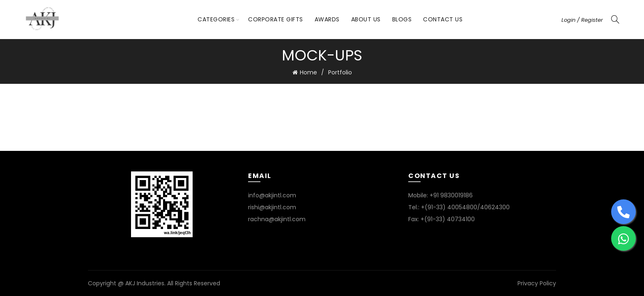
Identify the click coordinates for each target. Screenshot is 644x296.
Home (308, 72)
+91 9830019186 (451, 195)
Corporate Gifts (276, 19)
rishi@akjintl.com (272, 207)
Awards (327, 19)
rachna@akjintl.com (277, 219)
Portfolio (340, 72)
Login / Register (582, 20)
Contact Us (443, 19)
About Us (366, 19)
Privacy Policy (537, 283)
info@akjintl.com (272, 195)
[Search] (615, 19)
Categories (216, 19)
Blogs (402, 19)
